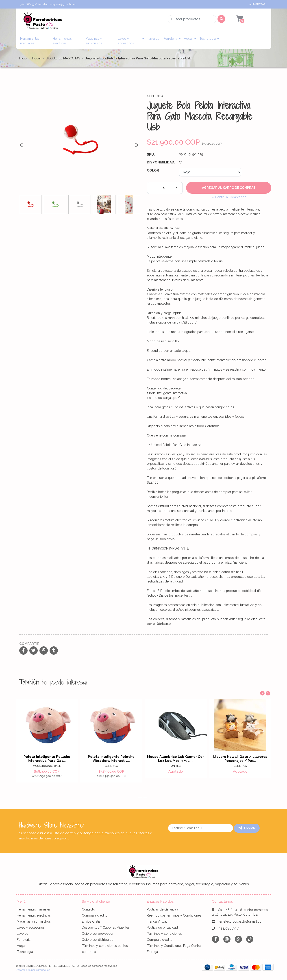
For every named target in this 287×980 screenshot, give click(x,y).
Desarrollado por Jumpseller (33, 970)
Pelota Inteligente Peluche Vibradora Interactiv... (111, 759)
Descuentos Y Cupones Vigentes (106, 928)
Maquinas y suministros (94, 41)
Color (153, 170)
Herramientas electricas (62, 41)
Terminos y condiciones (164, 934)
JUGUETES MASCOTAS (63, 58)
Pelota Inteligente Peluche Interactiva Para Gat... (47, 759)
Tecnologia (208, 39)
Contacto (88, 909)
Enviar (247, 828)
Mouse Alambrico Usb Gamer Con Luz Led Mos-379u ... (176, 759)
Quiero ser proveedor (98, 934)
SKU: (151, 154)
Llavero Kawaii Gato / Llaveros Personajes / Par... (240, 759)
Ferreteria (170, 39)
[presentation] (21, 147)
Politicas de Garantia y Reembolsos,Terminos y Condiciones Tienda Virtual (174, 915)
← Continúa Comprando (229, 197)
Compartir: (30, 644)
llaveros (153, 39)
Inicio (23, 58)
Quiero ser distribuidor (98, 940)
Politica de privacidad (162, 928)
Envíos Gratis (91, 921)
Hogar (188, 39)
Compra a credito (95, 915)
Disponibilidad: (161, 162)
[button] (140, 797)
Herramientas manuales (30, 41)
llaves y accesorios (126, 41)
